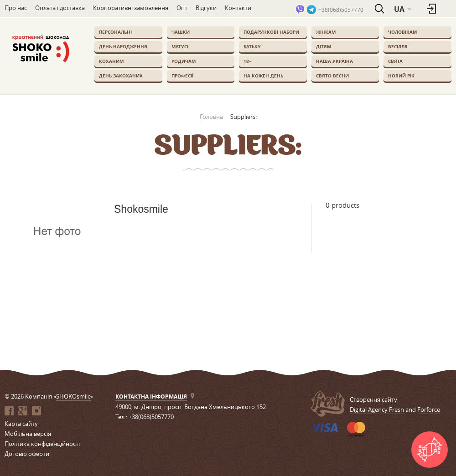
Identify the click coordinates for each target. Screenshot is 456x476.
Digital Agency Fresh (377, 409)
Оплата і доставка (60, 8)
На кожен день (263, 76)
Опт (182, 8)
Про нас (16, 8)
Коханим (111, 61)
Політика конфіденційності (42, 444)
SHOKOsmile (73, 396)
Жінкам (326, 32)
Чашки (181, 32)
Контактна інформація (151, 397)
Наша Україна (334, 61)
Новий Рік (401, 76)
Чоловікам (402, 32)
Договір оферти (27, 454)
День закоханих (121, 76)
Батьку (252, 46)
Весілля (398, 46)
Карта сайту (21, 424)
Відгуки (206, 8)
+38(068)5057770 (341, 10)
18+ (248, 61)
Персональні (115, 32)
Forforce (429, 409)
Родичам (184, 61)
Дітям (324, 46)
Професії (182, 76)
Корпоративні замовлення (131, 8)
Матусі (180, 46)
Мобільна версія (28, 434)
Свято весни (332, 76)
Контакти (238, 8)
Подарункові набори (271, 32)
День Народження (123, 46)
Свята (395, 61)
